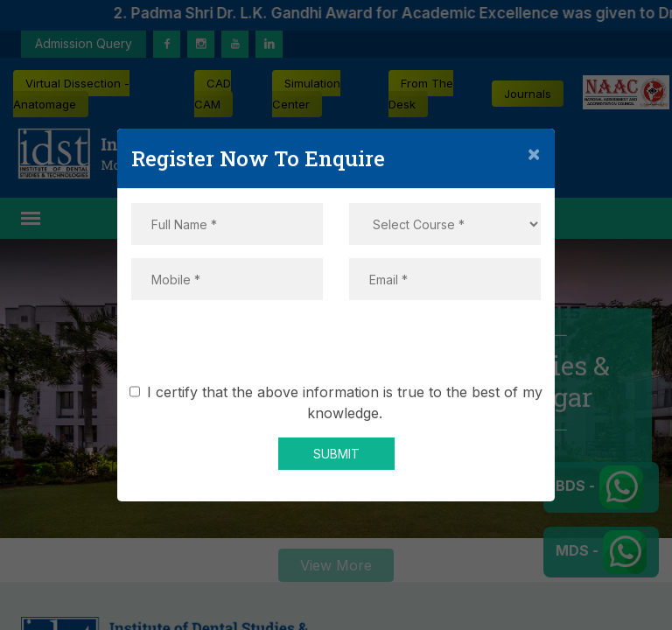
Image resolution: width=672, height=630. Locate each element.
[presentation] (336, 347)
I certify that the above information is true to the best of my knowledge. (339, 402)
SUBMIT (336, 454)
